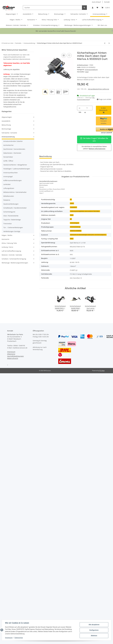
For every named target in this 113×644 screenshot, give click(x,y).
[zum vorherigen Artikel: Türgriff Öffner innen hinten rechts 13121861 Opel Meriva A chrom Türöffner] (105, 43)
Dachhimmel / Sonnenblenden (14, 149)
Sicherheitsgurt (75, 223)
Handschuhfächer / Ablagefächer (15, 165)
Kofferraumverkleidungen (13, 180)
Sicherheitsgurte (9, 212)
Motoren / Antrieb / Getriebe (12, 255)
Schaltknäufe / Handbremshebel (15, 208)
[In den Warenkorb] (41, 50)
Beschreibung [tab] (45, 156)
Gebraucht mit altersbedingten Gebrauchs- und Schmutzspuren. (88, 235)
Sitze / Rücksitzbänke (11, 216)
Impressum (9, 638)
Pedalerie (7, 200)
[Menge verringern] (80, 108)
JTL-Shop (102, 371)
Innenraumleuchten (11, 173)
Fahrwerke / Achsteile (9, 133)
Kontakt (107, 2)
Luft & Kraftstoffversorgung (11, 251)
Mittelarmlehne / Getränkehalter (15, 192)
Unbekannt (73, 207)
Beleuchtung (6, 125)
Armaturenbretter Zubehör (13, 141)
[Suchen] (52, 8)
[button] (93, 8)
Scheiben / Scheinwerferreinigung (14, 259)
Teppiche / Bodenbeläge (12, 220)
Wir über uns (102, 25)
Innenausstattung (91, 70)
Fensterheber (8, 157)
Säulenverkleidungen (11, 204)
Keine (72, 203)
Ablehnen (94, 636)
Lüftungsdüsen (9, 188)
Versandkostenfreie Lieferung (99, 89)
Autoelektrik (6, 121)
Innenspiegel (8, 177)
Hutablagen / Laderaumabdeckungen (17, 169)
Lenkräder (7, 184)
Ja (71, 199)
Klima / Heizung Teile (9, 243)
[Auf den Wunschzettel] (69, 55)
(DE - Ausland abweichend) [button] (86, 99)
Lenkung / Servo (7, 247)
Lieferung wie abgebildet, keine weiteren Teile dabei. (85, 211)
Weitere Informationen (97, 149)
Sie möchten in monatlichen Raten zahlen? (94, 148)
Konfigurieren (94, 630)
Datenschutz (19, 638)
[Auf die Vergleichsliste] (64, 55)
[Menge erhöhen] (85, 112)
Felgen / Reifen (7, 235)
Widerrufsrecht (13, 358)
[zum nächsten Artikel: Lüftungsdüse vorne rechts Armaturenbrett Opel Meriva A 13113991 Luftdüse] (109, 43)
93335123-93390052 (76, 231)
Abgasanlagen (7, 117)
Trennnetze (7, 224)
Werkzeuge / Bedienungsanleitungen (15, 263)
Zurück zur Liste (8, 43)
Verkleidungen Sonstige (12, 231)
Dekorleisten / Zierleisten (12, 153)
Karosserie (5, 239)
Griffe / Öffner (8, 161)
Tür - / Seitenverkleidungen (13, 227)
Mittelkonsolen (9, 196)
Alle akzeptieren (94, 625)
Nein (72, 215)
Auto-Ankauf (96, 2)
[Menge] (87, 108)
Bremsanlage (6, 129)
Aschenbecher (9, 145)
